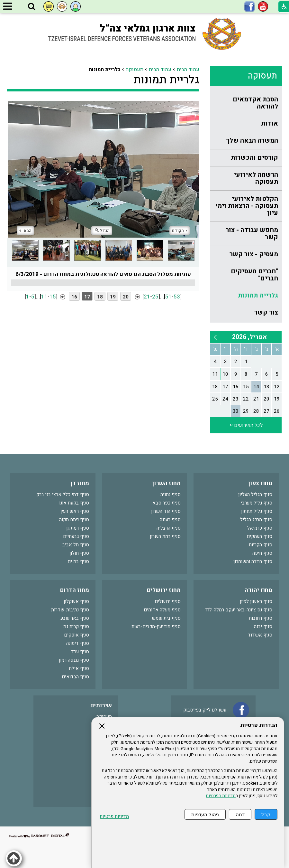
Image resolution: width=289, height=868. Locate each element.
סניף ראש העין (75, 511)
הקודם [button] (180, 231)
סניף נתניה (171, 495)
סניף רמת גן (78, 528)
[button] (32, 7)
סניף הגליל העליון (255, 495)
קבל (266, 814)
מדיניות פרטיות (114, 817)
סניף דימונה (78, 643)
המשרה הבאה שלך (252, 141)
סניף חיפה (262, 553)
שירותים (101, 706)
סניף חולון (79, 553)
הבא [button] (25, 231)
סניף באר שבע (75, 618)
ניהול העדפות (205, 814)
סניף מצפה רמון (74, 660)
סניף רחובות (261, 618)
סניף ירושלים (168, 601)
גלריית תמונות (258, 295)
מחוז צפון (260, 483)
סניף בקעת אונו (74, 503)
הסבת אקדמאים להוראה (255, 103)
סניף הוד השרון (166, 511)
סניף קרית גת (76, 627)
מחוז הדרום (75, 590)
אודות (270, 123)
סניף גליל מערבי (257, 503)
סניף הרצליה (169, 528)
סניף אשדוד (260, 635)
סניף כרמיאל (260, 528)
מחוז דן (80, 483)
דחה (240, 814)
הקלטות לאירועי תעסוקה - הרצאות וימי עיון (247, 206)
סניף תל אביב (76, 545)
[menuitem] (246, 103)
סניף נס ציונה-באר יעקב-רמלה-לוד (239, 610)
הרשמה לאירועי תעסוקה (256, 178)
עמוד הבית (188, 70)
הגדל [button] (102, 231)
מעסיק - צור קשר (254, 254)
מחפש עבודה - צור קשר (252, 234)
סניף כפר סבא (167, 503)
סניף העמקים (259, 536)
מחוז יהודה (258, 590)
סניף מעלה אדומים (162, 610)
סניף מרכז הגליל (256, 520)
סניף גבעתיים (76, 536)
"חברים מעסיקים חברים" (254, 275)
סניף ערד (80, 652)
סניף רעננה (170, 520)
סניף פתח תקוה (74, 520)
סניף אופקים (77, 635)
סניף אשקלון (76, 601)
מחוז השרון (166, 483)
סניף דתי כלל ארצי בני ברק (63, 495)
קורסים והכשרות (254, 158)
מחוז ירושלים (164, 590)
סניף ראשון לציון (256, 601)
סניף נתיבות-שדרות (70, 610)
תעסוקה (262, 76)
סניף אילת (79, 668)
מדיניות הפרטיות (221, 796)
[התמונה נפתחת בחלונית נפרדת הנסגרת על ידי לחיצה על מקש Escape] (103, 169)
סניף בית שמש (166, 618)
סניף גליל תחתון (257, 511)
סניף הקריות (261, 545)
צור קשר (266, 312)
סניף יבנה (263, 627)
